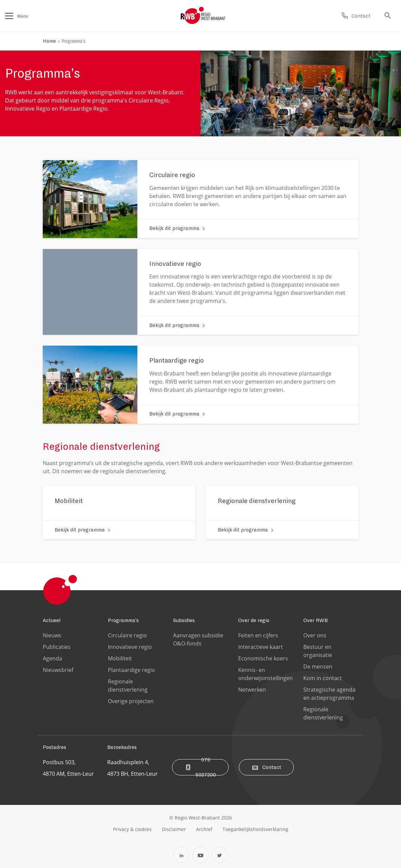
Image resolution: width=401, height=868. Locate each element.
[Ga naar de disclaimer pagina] (174, 829)
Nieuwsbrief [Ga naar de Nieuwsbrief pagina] (58, 670)
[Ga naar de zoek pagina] (389, 16)
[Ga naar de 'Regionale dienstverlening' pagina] (257, 503)
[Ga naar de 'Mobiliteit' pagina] (69, 503)
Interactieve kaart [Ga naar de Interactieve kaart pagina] (261, 647)
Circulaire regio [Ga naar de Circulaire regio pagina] (127, 635)
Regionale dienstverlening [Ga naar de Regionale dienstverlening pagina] (128, 686)
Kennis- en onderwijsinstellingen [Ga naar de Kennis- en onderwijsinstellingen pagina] (265, 674)
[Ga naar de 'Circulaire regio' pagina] (172, 177)
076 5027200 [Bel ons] (200, 767)
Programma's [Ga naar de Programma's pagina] (123, 620)
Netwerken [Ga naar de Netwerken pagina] (252, 690)
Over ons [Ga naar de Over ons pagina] (315, 635)
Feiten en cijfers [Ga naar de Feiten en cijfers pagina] (258, 635)
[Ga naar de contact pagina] (356, 16)
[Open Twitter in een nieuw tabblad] (219, 855)
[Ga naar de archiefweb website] (204, 829)
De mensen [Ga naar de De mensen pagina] (318, 667)
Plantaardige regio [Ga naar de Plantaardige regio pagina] (131, 670)
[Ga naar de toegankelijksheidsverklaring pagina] (255, 829)
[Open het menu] (9, 16)
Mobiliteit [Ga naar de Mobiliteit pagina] (120, 658)
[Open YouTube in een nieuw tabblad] (200, 855)
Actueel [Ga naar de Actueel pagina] (52, 620)
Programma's (74, 41)
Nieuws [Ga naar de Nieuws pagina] (52, 635)
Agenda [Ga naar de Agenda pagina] (52, 658)
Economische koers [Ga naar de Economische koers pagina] (263, 658)
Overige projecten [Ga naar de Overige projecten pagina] (131, 701)
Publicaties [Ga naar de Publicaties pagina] (57, 647)
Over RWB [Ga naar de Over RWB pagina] (316, 620)
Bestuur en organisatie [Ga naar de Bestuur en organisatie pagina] (318, 651)
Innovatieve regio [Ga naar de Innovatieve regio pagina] (130, 647)
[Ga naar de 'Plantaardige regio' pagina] (177, 363)
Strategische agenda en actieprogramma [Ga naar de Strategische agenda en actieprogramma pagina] (329, 694)
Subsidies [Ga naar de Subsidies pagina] (184, 620)
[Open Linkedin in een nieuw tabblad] (182, 855)
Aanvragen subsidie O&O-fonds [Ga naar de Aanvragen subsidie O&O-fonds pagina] (198, 639)
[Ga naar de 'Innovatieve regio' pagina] (175, 266)
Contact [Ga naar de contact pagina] (266, 767)
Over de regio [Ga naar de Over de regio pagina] (254, 620)
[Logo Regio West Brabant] (203, 16)
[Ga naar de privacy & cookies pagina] (132, 829)
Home (49, 41)
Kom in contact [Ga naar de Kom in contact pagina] (323, 678)
